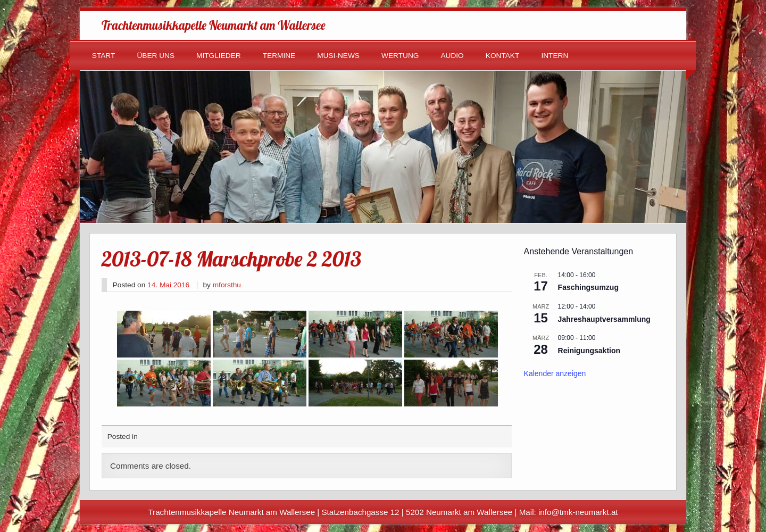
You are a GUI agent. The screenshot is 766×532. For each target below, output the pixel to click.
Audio (452, 56)
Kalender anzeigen (555, 373)
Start (104, 56)
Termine (279, 56)
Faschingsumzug (588, 287)
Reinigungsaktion (589, 351)
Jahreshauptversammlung (604, 319)
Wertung (400, 56)
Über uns (156, 56)
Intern (555, 56)
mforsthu (227, 285)
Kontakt (503, 56)
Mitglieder (219, 56)
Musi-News (338, 56)
